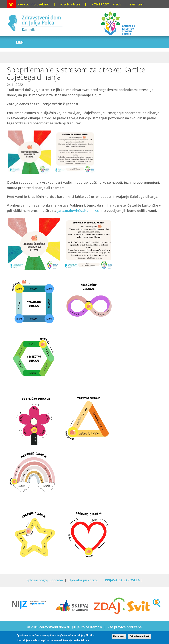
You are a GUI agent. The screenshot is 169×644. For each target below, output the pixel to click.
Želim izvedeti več (139, 636)
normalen (137, 4)
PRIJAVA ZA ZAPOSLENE (124, 580)
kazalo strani (70, 4)
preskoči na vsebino (33, 4)
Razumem (119, 636)
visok (117, 4)
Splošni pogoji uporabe (45, 580)
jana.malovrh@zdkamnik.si (78, 211)
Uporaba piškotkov (84, 580)
